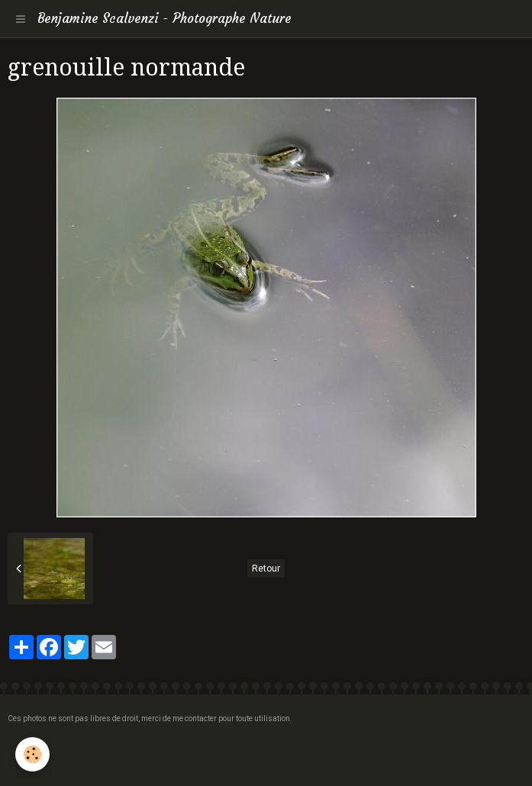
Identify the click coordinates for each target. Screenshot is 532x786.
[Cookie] (32, 754)
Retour (266, 569)
